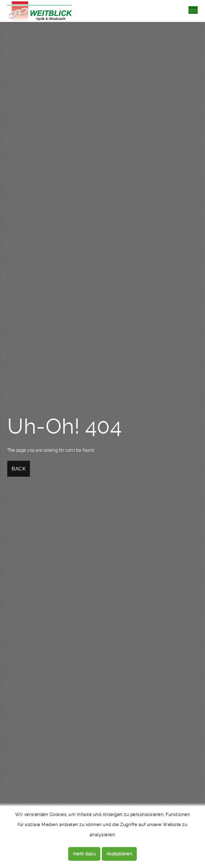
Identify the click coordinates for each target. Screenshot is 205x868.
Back (19, 469)
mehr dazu (84, 854)
